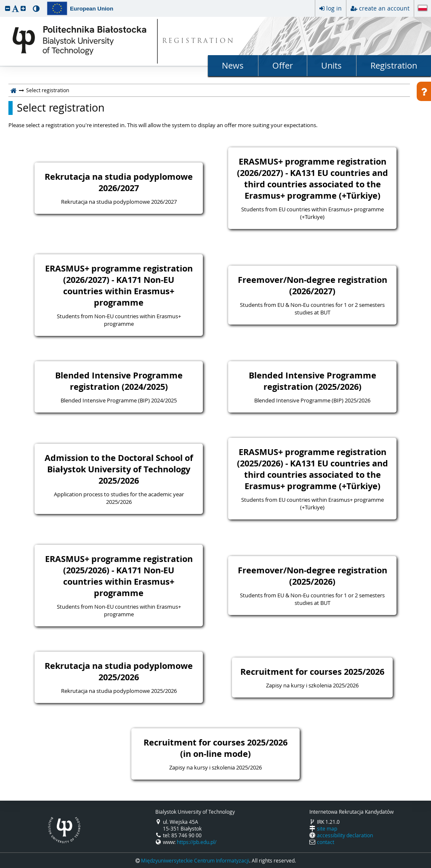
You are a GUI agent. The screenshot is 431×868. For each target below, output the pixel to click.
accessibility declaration (345, 835)
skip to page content (2, 2)
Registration (394, 65)
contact (326, 842)
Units (331, 65)
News (233, 65)
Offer (283, 65)
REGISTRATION (198, 41)
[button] (8, 8)
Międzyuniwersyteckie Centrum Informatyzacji (195, 860)
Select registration (61, 108)
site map (327, 828)
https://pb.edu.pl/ (197, 842)
